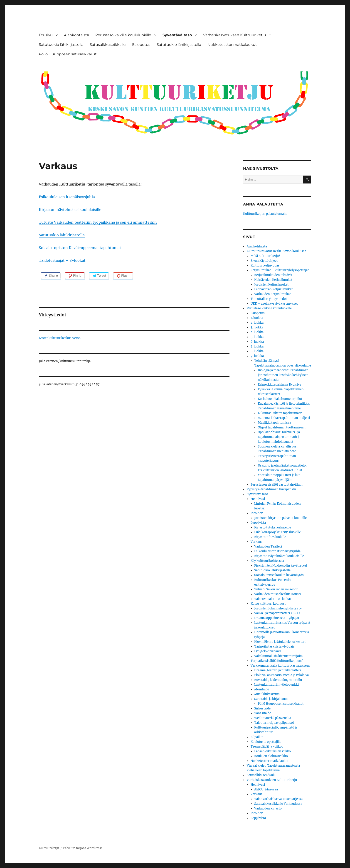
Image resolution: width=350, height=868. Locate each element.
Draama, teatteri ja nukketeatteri (278, 670)
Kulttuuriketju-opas (265, 265)
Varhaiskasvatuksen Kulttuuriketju (235, 35)
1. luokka (257, 318)
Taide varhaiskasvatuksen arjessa (278, 799)
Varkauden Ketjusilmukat (272, 294)
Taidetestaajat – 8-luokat (62, 260)
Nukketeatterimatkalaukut (232, 45)
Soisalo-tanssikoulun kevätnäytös (279, 575)
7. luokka (257, 346)
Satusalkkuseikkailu (108, 45)
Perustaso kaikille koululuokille (123, 35)
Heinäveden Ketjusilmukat (273, 280)
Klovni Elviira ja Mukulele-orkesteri (280, 642)
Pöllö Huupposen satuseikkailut (68, 54)
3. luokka (257, 327)
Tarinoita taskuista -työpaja (274, 647)
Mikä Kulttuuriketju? (265, 256)
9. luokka (257, 356)
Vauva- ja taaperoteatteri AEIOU (277, 613)
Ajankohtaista (76, 35)
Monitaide (262, 689)
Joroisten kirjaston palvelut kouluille (280, 518)
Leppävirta (258, 523)
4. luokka (257, 332)
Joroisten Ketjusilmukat (271, 285)
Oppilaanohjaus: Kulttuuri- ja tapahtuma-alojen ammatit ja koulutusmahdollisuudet (279, 437)
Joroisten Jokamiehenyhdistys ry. (278, 608)
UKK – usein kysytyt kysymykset (274, 304)
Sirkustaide (262, 708)
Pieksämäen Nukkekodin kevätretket (281, 566)
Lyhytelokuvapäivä (268, 651)
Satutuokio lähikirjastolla (61, 45)
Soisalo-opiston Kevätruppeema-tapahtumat (80, 248)
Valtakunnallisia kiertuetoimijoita (278, 656)
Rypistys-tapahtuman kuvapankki (271, 489)
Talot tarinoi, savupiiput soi (274, 723)
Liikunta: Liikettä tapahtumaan (280, 413)
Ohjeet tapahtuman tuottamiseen (282, 427)
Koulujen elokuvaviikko (271, 756)
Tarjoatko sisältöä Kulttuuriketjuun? (277, 661)
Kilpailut (257, 737)
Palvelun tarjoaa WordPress (83, 848)
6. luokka (257, 342)
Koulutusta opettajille (266, 742)
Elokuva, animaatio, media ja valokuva (281, 675)
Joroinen (257, 513)
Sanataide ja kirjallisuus (271, 699)
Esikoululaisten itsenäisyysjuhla (277, 551)
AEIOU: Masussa (266, 789)
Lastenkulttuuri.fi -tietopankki (276, 685)
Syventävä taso (177, 35)
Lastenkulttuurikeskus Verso (60, 338)
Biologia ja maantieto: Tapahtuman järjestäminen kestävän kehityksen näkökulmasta (283, 375)
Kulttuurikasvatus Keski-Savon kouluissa (276, 251)
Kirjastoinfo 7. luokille (270, 537)
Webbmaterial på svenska (273, 718)
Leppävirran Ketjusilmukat (273, 289)
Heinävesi (258, 499)
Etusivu (46, 35)
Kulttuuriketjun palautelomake (265, 214)
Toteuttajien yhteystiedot (269, 299)
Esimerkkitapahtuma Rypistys (280, 385)
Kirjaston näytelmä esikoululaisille (70, 210)
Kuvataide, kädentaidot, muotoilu (278, 680)
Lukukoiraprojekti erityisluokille (277, 532)
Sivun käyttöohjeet (264, 261)
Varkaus (256, 542)
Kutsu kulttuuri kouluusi (268, 604)
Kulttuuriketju (49, 848)
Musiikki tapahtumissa (274, 423)
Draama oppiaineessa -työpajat (277, 618)
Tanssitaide (263, 713)
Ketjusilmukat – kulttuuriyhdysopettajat (280, 270)
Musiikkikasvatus (267, 694)
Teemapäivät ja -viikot (267, 747)
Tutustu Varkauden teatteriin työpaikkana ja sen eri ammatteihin (98, 222)
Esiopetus (141, 45)
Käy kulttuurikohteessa (267, 561)
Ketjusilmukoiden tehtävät (273, 275)
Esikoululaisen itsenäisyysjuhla (67, 197)
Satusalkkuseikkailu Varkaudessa (278, 804)
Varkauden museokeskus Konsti (277, 594)
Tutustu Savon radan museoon (276, 589)
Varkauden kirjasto (268, 808)
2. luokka (257, 323)
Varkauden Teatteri (268, 546)
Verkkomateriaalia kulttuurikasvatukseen (280, 666)
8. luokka (257, 351)
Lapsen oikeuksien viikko (272, 751)
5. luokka (257, 337)
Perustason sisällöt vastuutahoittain (277, 485)
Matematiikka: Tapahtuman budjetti (284, 418)
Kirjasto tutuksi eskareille (273, 527)
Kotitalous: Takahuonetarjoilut (280, 399)
